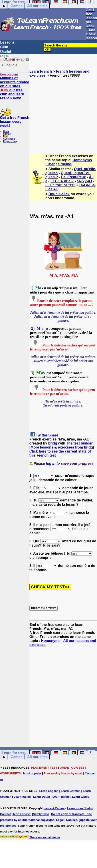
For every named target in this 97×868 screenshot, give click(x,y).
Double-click (59, 194)
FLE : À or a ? (62, 181)
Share (53, 435)
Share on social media (45, 837)
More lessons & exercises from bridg (62, 447)
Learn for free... (15, 753)
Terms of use (21, 814)
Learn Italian (22, 797)
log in (51, 464)
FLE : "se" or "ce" (60, 185)
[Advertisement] (63, 113)
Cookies (72, 820)
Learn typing (81, 797)
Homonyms (82, 160)
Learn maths (61, 797)
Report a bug (10, 141)
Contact (7, 134)
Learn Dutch (42, 797)
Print (6, 136)
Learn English (49, 791)
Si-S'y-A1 (85, 181)
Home (6, 131)
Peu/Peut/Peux (73, 177)
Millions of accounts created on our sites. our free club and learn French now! (15, 88)
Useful (6, 52)
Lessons (7, 42)
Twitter (41, 435)
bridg (53, 443)
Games (16, 6)
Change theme (59, 164)
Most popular (32, 773)
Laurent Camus (54, 808)
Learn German (71, 791)
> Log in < (9, 65)
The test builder (79, 443)
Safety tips (40, 814)
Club (4, 47)
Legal (60, 820)
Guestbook (9, 139)
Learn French (41, 71)
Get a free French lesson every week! (15, 122)
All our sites (37, 6)
